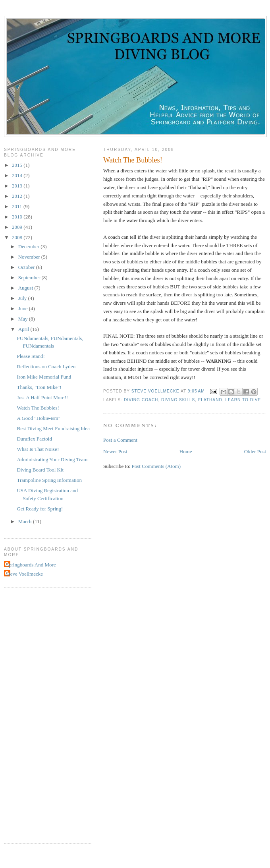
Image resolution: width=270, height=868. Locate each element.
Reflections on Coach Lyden (46, 366)
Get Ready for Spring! (40, 509)
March (26, 521)
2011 (18, 206)
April (24, 329)
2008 (18, 237)
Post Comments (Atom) (156, 466)
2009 (18, 227)
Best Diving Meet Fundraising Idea (53, 428)
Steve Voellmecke (24, 574)
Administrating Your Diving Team (52, 459)
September (30, 277)
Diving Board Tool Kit (40, 470)
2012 (18, 196)
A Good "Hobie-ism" (39, 418)
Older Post (255, 451)
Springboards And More (31, 565)
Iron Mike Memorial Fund (44, 377)
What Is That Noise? (38, 449)
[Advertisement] (36, 714)
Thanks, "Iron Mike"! (39, 387)
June (24, 308)
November (30, 257)
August (26, 288)
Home (186, 451)
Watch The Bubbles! (38, 408)
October (27, 267)
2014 (18, 175)
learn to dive (243, 400)
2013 (18, 186)
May (24, 319)
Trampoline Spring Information (49, 480)
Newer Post (115, 451)
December (30, 246)
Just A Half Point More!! (42, 397)
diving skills (178, 400)
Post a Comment (120, 440)
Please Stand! (31, 356)
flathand (210, 400)
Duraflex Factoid (34, 439)
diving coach (141, 400)
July (23, 298)
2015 (18, 165)
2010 (18, 217)
